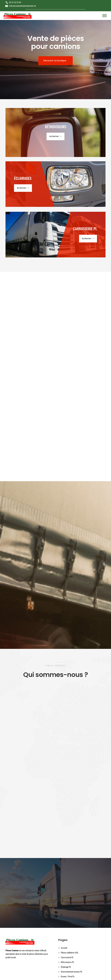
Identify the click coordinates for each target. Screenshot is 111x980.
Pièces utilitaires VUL (70, 953)
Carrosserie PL (67, 957)
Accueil (64, 948)
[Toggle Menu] (104, 16)
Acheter (54, 136)
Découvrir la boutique (55, 61)
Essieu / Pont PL (68, 977)
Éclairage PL (66, 967)
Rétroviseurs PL (67, 962)
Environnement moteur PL (72, 972)
